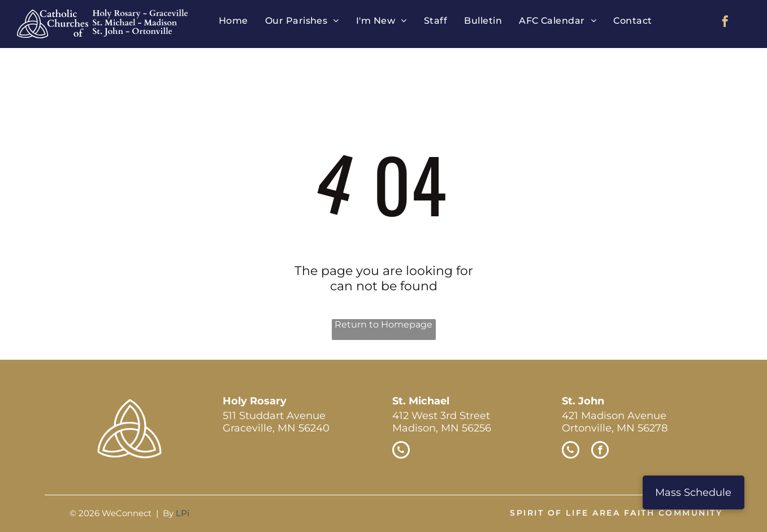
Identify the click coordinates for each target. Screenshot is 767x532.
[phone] (401, 451)
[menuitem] (233, 21)
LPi (183, 513)
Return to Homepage (383, 324)
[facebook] (725, 23)
